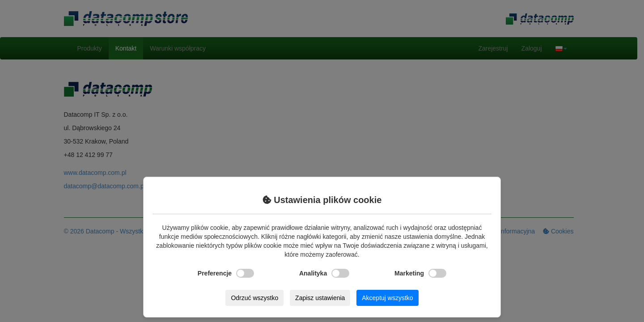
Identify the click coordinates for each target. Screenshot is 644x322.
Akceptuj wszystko (387, 298)
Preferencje (226, 273)
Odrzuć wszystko (254, 298)
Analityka (324, 273)
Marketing (420, 273)
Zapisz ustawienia (320, 298)
